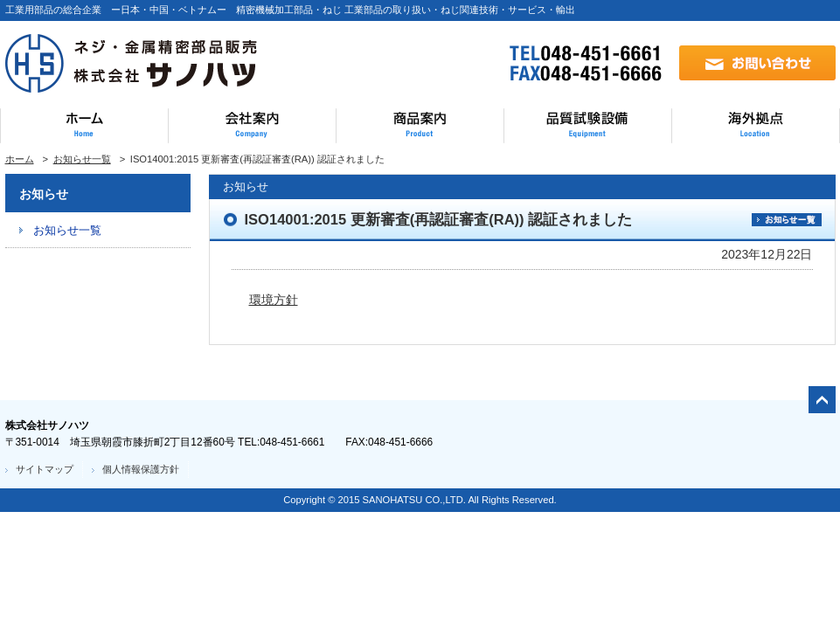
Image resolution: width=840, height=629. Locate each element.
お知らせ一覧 (82, 159)
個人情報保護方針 (141, 469)
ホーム (20, 159)
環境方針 (274, 300)
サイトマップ (45, 469)
